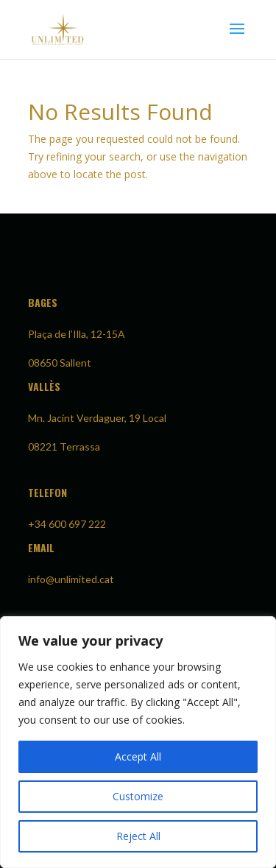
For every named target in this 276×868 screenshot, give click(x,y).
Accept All (138, 756)
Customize (138, 796)
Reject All (138, 836)
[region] (138, 742)
